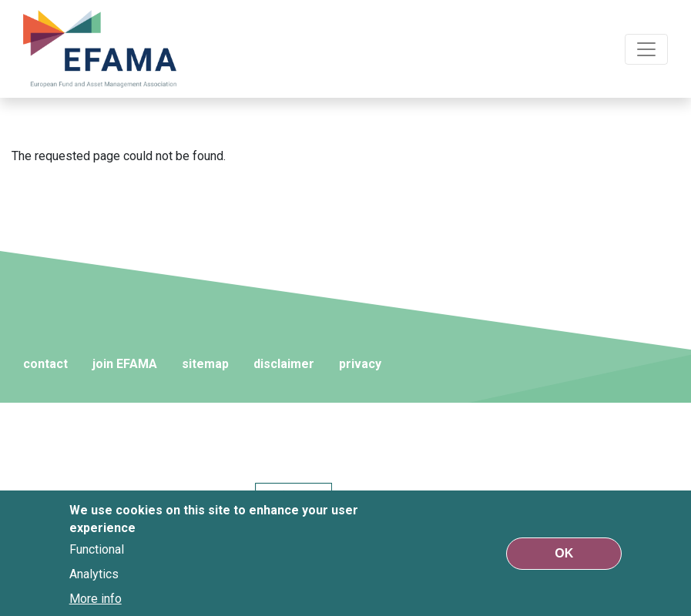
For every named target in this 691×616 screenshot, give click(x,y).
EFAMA (100, 49)
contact (45, 364)
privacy (360, 364)
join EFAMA (125, 364)
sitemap (205, 364)
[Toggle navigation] (646, 49)
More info (96, 599)
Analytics (94, 574)
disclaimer (284, 364)
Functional (97, 549)
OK (564, 553)
